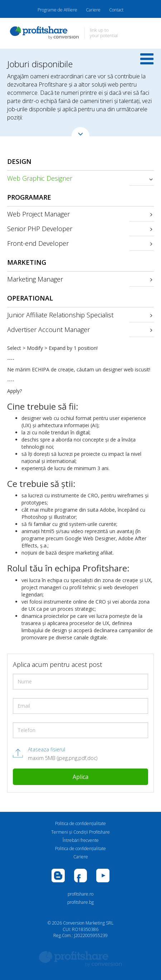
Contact (116, 10)
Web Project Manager (38, 214)
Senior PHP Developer (40, 229)
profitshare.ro (80, 894)
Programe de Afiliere (57, 10)
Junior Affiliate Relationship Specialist (60, 315)
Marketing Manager (35, 279)
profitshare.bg (80, 902)
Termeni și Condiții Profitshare (80, 832)
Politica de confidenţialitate (80, 823)
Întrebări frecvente (81, 840)
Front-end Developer (38, 243)
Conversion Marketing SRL (88, 923)
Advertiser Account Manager (48, 330)
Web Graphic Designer (40, 178)
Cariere (93, 10)
